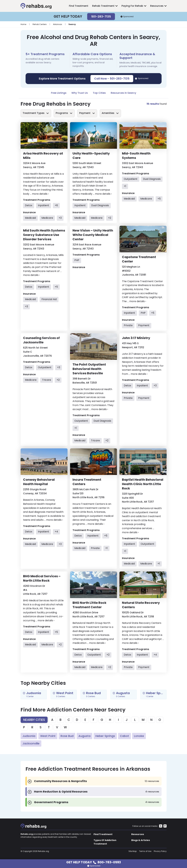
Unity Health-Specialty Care (91, 156)
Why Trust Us (80, 93)
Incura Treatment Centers (87, 482)
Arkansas (58, 24)
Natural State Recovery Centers (141, 605)
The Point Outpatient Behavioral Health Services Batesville (89, 369)
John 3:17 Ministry (136, 338)
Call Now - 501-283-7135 (112, 79)
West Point (48, 736)
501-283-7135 (101, 16)
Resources (157, 6)
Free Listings (59, 93)
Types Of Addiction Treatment (105, 842)
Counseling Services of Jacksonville (41, 340)
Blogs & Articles (141, 840)
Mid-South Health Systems (136, 156)
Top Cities (99, 93)
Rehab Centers (40, 24)
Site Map (133, 851)
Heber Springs (105, 736)
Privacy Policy (160, 851)
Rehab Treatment (103, 6)
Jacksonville (31, 743)
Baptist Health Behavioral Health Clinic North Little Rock (143, 484)
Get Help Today (94, 862)
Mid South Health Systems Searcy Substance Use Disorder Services (44, 235)
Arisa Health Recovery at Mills (43, 156)
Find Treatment (79, 6)
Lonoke (139, 736)
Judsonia (29, 736)
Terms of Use (145, 851)
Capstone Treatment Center (139, 259)
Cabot (124, 736)
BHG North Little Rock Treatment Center (89, 605)
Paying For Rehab (132, 6)
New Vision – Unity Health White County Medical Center (93, 235)
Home (23, 24)
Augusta (84, 736)
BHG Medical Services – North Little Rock (42, 578)
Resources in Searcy (123, 93)
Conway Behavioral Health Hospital (39, 482)
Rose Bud (67, 736)
